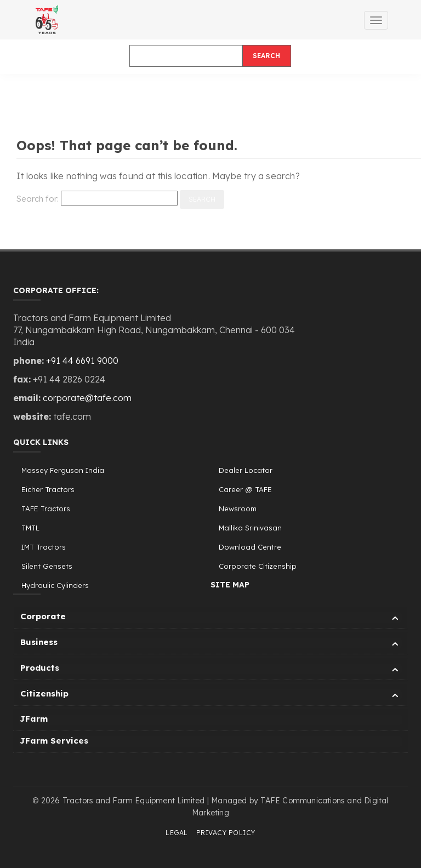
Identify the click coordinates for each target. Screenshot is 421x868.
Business (211, 644)
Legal (177, 833)
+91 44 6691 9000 (82, 361)
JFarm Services (54, 741)
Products (211, 669)
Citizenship (211, 695)
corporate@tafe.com (87, 398)
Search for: (38, 199)
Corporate (211, 618)
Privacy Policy (226, 833)
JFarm (34, 719)
